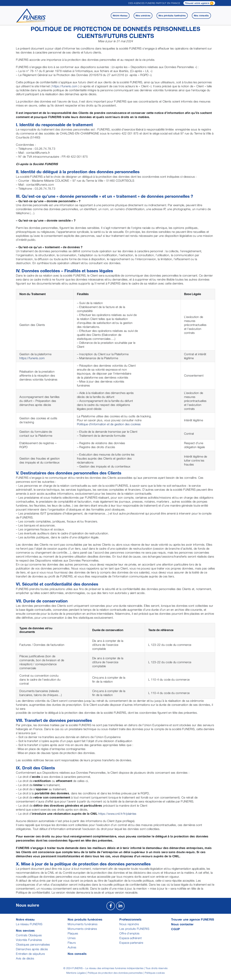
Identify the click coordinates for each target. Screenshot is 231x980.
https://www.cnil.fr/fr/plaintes (117, 814)
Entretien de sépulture (30, 954)
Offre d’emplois (129, 933)
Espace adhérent (131, 938)
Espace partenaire (131, 943)
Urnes (72, 938)
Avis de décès (25, 958)
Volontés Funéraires (29, 940)
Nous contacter (182, 924)
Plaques (73, 933)
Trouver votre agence (199, 3)
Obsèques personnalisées (33, 944)
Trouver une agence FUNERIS (193, 919)
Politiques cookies (155, 973)
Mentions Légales (76, 973)
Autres (72, 947)
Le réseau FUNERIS (29, 924)
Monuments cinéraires (82, 929)
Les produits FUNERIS (134, 929)
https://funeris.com (65, 86)
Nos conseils (77, 954)
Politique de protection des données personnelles (115, 973)
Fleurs (72, 943)
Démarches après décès (32, 949)
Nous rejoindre (129, 924)
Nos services (25, 930)
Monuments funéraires (82, 924)
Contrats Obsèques (29, 935)
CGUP (176, 929)
